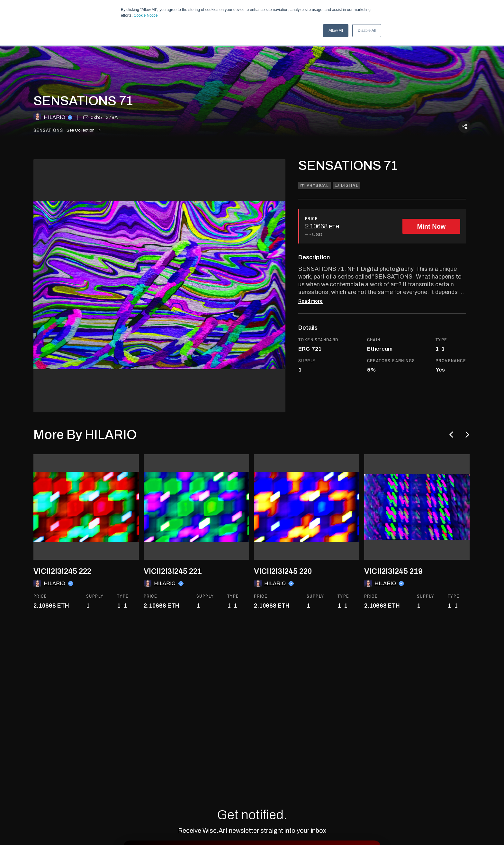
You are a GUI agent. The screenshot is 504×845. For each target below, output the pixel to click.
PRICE (311, 219)
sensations (48, 130)
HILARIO (54, 117)
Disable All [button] (367, 31)
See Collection (84, 130)
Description (314, 257)
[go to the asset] (86, 507)
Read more (310, 301)
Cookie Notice (146, 15)
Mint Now (432, 226)
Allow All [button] (336, 31)
